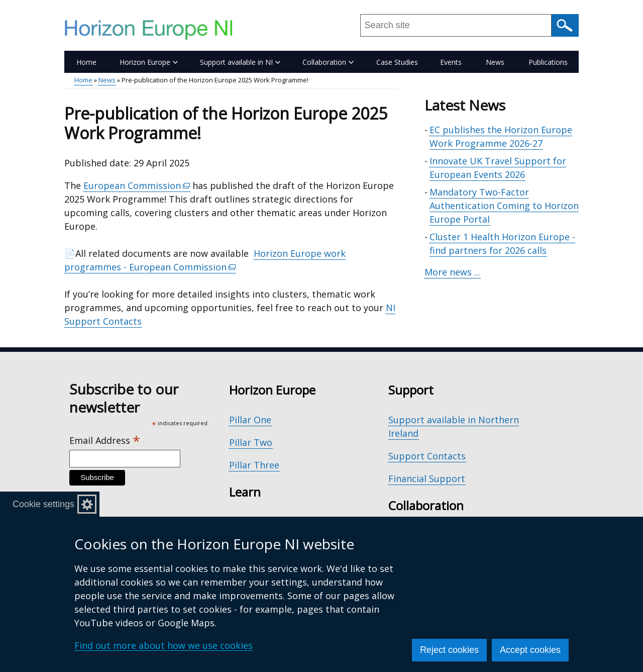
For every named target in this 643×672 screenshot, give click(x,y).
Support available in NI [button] (240, 62)
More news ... (452, 272)
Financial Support (427, 478)
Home (86, 62)
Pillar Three (254, 465)
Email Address (105, 441)
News (495, 62)
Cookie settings (43, 504)
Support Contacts (427, 456)
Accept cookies (530, 650)
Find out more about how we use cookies (164, 645)
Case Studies (397, 62)
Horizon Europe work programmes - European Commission (205, 260)
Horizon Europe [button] (149, 62)
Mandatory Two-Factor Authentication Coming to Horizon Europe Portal (504, 206)
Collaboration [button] (328, 62)
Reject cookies (449, 650)
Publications (548, 62)
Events (451, 62)
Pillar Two (251, 442)
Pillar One (250, 420)
